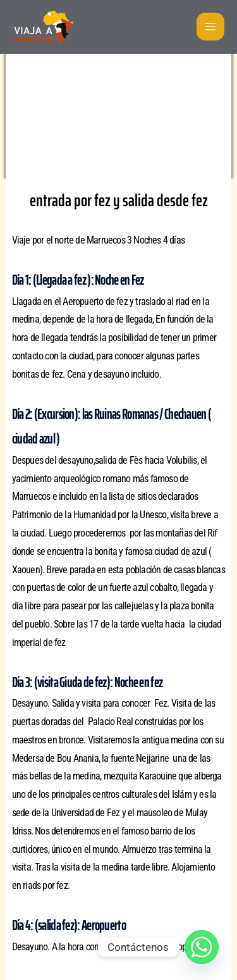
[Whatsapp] (202, 947)
